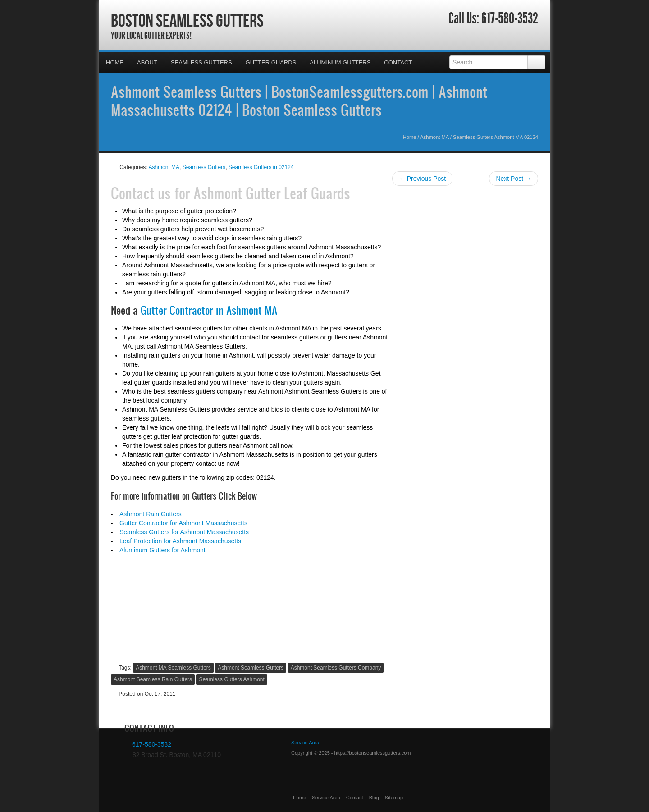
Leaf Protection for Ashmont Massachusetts (180, 541)
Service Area (326, 798)
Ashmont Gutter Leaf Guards (272, 193)
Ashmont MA (434, 137)
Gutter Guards (271, 62)
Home (115, 62)
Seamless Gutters (201, 62)
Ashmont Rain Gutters (151, 514)
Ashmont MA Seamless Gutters (173, 668)
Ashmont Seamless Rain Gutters (153, 679)
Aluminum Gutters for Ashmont (162, 550)
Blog (374, 798)
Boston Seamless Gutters (187, 20)
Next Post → (514, 179)
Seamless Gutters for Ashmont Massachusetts (184, 532)
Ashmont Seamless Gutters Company (336, 668)
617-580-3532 (510, 18)
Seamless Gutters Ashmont (231, 679)
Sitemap (394, 798)
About (147, 62)
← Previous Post (422, 179)
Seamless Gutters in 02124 (261, 167)
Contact (398, 62)
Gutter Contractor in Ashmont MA (209, 310)
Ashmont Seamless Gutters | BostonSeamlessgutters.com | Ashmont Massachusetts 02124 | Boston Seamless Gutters (299, 101)
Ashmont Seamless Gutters (251, 668)
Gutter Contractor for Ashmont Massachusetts (183, 523)
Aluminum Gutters (340, 62)
